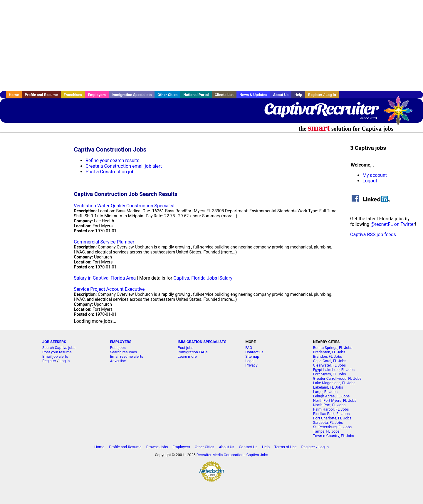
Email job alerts (55, 356)
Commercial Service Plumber (104, 242)
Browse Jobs (157, 447)
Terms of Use (286, 447)
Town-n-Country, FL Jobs (334, 436)
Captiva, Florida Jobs (195, 278)
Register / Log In (322, 95)
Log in (65, 361)
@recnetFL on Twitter (393, 224)
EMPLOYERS (121, 342)
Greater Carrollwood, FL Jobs (337, 378)
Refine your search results (112, 161)
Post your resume (57, 352)
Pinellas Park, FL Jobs (331, 414)
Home (14, 95)
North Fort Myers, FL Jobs (335, 400)
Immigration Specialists (132, 95)
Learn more (187, 356)
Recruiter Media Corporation (220, 455)
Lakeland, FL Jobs (328, 387)
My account (375, 175)
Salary (226, 278)
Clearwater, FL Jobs (330, 365)
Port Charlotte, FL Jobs (332, 418)
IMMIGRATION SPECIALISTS (202, 342)
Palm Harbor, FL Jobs (331, 409)
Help (298, 95)
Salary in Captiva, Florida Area (105, 278)
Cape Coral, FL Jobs (330, 361)
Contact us (254, 352)
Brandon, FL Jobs (328, 356)
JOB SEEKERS (54, 342)
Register (49, 361)
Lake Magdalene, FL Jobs (334, 383)
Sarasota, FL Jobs (328, 422)
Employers (97, 95)
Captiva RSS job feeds (373, 235)
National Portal (196, 95)
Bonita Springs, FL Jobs (333, 348)
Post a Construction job (110, 172)
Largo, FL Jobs (325, 392)
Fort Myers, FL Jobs (330, 374)
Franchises (73, 95)
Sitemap (252, 356)
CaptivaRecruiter (321, 109)
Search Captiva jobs (59, 348)
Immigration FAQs (193, 352)
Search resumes (123, 352)
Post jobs (118, 348)
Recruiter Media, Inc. (401, 113)
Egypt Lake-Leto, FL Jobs (334, 370)
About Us (281, 95)
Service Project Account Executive (109, 289)
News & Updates (253, 95)
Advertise (118, 361)
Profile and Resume (41, 95)
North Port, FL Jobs (329, 405)
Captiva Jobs (257, 455)
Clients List (224, 95)
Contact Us (248, 447)
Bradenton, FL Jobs (329, 352)
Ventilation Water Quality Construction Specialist (124, 206)
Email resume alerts (126, 356)
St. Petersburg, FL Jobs (333, 427)
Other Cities (167, 95)
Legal (250, 361)
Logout (370, 181)
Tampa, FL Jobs (326, 431)
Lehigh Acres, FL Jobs (331, 396)
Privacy (251, 365)
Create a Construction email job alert (124, 166)
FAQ (249, 348)
